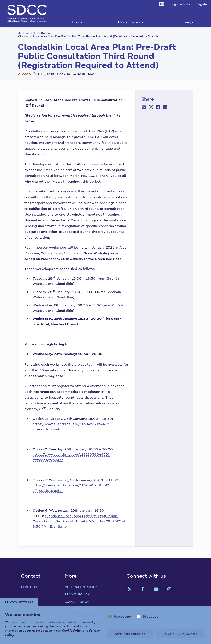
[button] (162, 4)
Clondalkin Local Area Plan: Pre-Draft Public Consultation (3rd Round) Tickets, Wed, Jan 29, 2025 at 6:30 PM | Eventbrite (79, 521)
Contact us (31, 587)
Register (202, 4)
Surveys (186, 22)
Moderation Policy (81, 587)
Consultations (131, 22)
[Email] (144, 108)
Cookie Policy (77, 602)
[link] (130, 589)
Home (77, 22)
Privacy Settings (19, 602)
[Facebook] (158, 108)
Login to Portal (181, 4)
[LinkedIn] (165, 108)
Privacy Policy (77, 594)
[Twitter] (151, 108)
